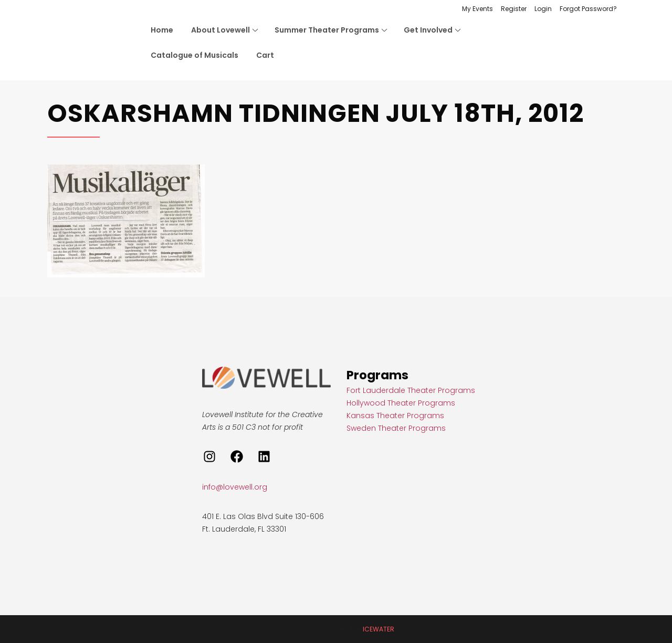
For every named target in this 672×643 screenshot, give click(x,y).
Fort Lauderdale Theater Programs (411, 390)
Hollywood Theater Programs (401, 403)
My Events (477, 9)
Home (162, 30)
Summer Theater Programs (327, 30)
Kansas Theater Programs (395, 416)
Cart (265, 55)
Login (543, 9)
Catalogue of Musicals (195, 55)
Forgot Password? (588, 9)
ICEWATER (379, 629)
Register (514, 9)
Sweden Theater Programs (396, 428)
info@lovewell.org (235, 487)
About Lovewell (220, 30)
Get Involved (428, 30)
